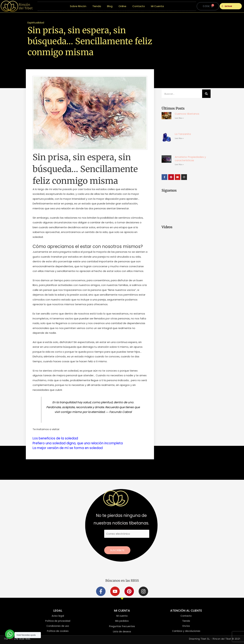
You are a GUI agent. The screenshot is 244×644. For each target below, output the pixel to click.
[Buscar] (206, 94)
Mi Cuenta (157, 6)
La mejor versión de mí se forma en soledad (70, 448)
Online (122, 6)
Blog (110, 6)
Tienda (97, 6)
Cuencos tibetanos (187, 114)
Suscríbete (117, 550)
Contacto (139, 6)
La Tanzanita (183, 134)
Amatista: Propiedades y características (190, 159)
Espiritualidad (36, 23)
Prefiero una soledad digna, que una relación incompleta (81, 443)
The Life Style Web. (17, 639)
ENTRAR (227, 6)
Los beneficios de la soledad (57, 438)
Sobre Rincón (78, 6)
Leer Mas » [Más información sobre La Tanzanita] (179, 138)
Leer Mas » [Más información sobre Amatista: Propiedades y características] (179, 165)
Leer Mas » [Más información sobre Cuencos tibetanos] (179, 118)
